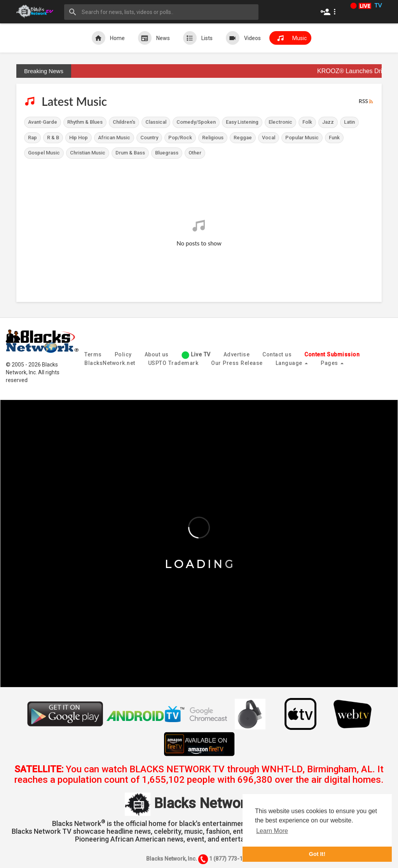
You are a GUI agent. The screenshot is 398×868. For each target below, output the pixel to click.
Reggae (243, 138)
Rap (32, 138)
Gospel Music (44, 153)
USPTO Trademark (173, 363)
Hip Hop (79, 138)
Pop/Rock (180, 138)
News (154, 38)
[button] (330, 12)
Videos (243, 38)
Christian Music (88, 153)
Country (149, 138)
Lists (198, 38)
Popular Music (302, 138)
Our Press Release (237, 363)
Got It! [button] (317, 854)
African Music (114, 138)
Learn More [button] (272, 831)
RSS (366, 101)
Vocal (269, 138)
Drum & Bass (130, 153)
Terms (93, 354)
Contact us (277, 354)
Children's (124, 122)
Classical (156, 122)
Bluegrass (167, 153)
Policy (123, 354)
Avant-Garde (43, 122)
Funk (334, 138)
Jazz (328, 122)
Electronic (280, 122)
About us (157, 354)
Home (108, 38)
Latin (349, 122)
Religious (213, 138)
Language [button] (292, 363)
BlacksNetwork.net (110, 363)
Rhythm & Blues (85, 122)
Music (290, 38)
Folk (307, 122)
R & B (53, 138)
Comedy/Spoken (196, 122)
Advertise (237, 354)
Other (195, 153)
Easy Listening (242, 122)
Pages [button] (332, 363)
